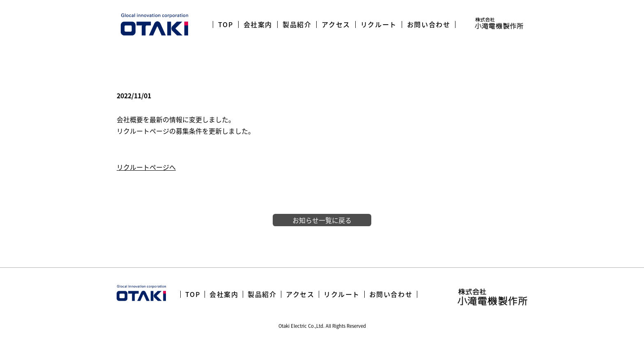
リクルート (379, 25)
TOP (226, 25)
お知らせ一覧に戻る (322, 220)
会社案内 (258, 25)
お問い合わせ (429, 25)
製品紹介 (297, 25)
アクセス (336, 25)
